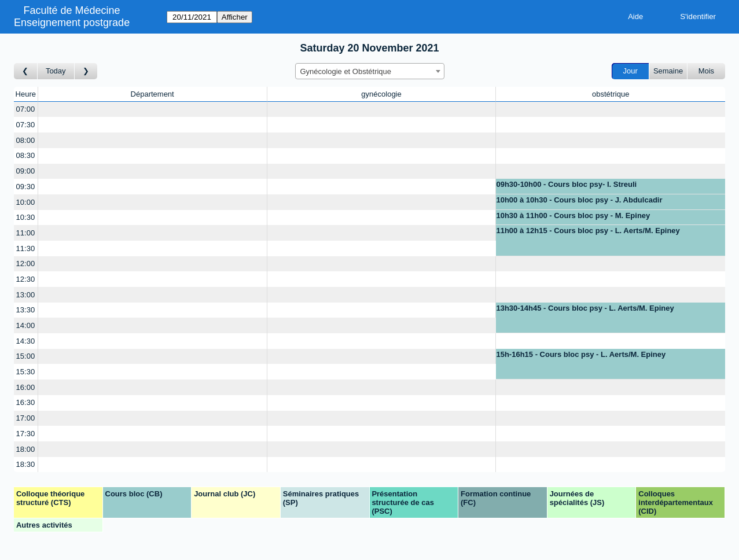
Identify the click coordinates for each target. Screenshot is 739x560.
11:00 (26, 233)
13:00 (26, 295)
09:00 (26, 171)
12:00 (26, 264)
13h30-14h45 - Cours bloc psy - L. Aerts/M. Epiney (585, 308)
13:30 (26, 310)
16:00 (26, 387)
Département (152, 94)
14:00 (26, 325)
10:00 (26, 202)
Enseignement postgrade (72, 23)
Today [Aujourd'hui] (56, 71)
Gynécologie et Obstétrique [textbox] (346, 71)
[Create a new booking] (152, 110)
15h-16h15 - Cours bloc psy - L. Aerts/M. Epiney (581, 354)
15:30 (26, 372)
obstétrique (611, 94)
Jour (630, 71)
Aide (635, 16)
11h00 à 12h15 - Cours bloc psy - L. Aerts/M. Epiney (588, 231)
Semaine (668, 71)
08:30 (26, 155)
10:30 (26, 217)
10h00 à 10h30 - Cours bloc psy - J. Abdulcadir (579, 200)
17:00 (26, 418)
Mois (706, 71)
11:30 (26, 248)
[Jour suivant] (86, 71)
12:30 (26, 279)
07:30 (26, 125)
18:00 (26, 449)
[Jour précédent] (26, 71)
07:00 (26, 109)
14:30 (26, 341)
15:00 (26, 356)
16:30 (26, 402)
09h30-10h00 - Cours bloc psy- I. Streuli (566, 184)
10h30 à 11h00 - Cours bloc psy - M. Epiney (573, 215)
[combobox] (370, 71)
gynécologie (381, 94)
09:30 (26, 187)
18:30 (26, 464)
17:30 (26, 434)
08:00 (26, 140)
